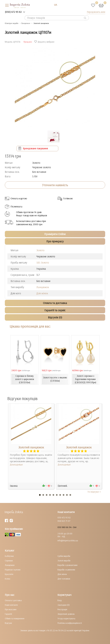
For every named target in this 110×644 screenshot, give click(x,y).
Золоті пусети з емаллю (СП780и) (55, 379)
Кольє (8, 579)
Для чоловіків (64, 579)
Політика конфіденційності (70, 623)
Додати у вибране (45, 42)
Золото (40, 250)
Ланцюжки (10, 565)
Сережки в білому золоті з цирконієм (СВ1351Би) (25, 379)
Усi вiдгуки (94, 492)
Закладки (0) (64, 605)
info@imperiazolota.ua (68, 540)
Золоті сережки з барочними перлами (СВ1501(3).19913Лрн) (86, 379)
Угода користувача (66, 618)
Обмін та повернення (15, 618)
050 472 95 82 (64, 517)
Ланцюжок (43, 287)
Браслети (9, 574)
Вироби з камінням (66, 570)
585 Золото (43, 262)
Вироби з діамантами (67, 565)
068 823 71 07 (64, 521)
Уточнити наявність (55, 185)
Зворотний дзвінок (66, 614)
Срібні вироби (64, 556)
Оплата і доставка (13, 600)
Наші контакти (11, 605)
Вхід (60, 600)
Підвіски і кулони (13, 570)
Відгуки (8, 623)
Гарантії (8, 614)
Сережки (9, 561)
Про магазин (11, 609)
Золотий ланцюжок (31, 447)
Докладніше (16, 464)
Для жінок (42, 293)
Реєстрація (62, 609)
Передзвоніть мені (96, 12)
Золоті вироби (64, 561)
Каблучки (9, 556)
